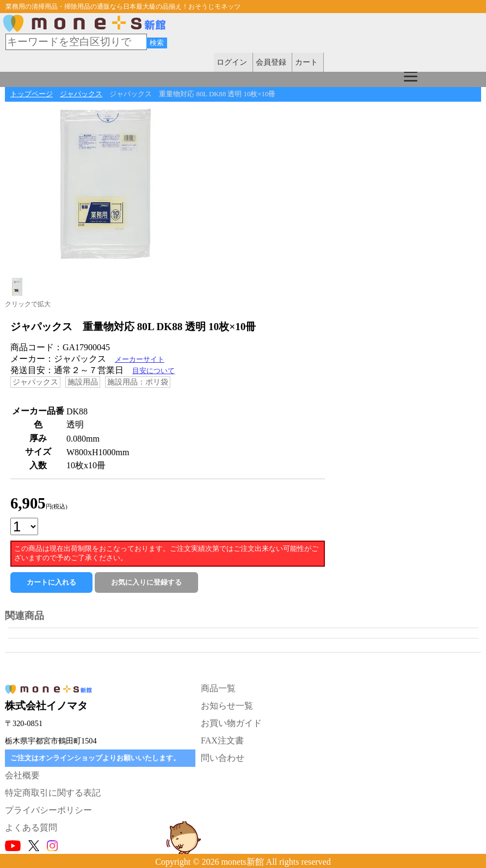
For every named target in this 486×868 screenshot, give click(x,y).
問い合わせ (223, 758)
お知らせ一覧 (227, 706)
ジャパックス (81, 94)
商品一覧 (218, 688)
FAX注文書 (222, 740)
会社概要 (22, 775)
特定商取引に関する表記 (53, 793)
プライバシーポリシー (48, 810)
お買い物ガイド (231, 723)
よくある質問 (31, 827)
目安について (153, 371)
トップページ (32, 94)
